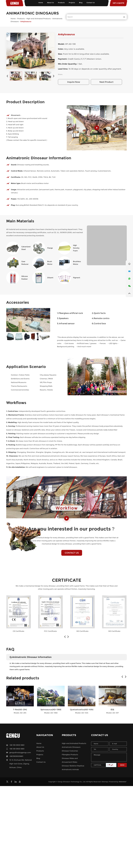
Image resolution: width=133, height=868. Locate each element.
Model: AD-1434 (82, 713)
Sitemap (105, 782)
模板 (112, 710)
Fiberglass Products (70, 755)
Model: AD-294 (20, 713)
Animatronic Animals (70, 770)
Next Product (106, 82)
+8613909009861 (16, 756)
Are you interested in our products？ (72, 529)
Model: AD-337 (112, 713)
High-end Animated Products (39, 19)
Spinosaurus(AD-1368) (51, 710)
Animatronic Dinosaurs (71, 747)
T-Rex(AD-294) (20, 710)
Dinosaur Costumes (70, 751)
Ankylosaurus (26, 22)
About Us (50, 3)
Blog (81, 3)
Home (41, 3)
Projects (72, 3)
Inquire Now (74, 82)
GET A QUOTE (118, 3)
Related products (23, 678)
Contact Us (91, 3)
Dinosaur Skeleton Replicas (73, 766)
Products (61, 3)
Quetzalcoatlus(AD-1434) (82, 710)
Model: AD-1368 (51, 713)
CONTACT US (72, 553)
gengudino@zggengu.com (20, 753)
